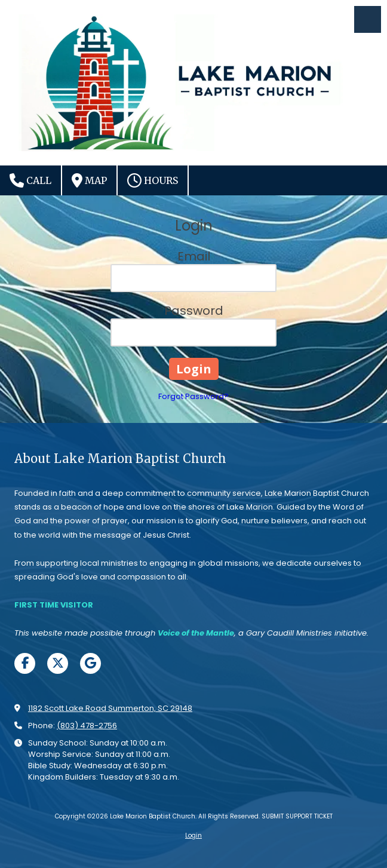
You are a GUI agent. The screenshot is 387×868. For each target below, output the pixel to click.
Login (193, 835)
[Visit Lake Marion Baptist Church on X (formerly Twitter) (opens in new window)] (58, 663)
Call (30, 180)
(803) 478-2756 (87, 726)
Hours (153, 180)
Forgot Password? (193, 396)
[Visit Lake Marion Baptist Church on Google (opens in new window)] (90, 663)
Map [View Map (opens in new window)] (89, 180)
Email (194, 256)
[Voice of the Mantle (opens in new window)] (196, 633)
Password (194, 311)
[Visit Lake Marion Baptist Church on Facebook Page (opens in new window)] (25, 663)
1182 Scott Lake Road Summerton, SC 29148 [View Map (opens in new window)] (110, 708)
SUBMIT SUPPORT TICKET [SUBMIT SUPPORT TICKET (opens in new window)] (297, 816)
